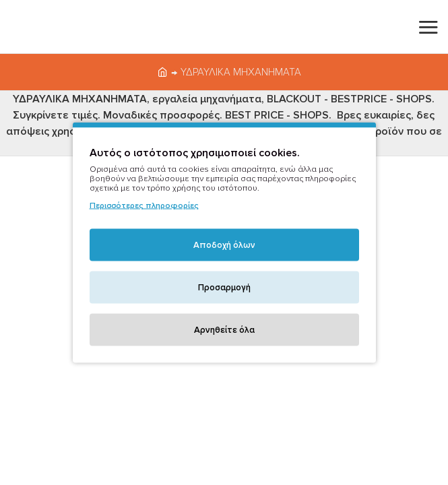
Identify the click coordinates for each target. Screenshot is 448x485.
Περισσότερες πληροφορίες (144, 206)
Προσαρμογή (224, 288)
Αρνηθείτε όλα (224, 330)
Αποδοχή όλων (224, 245)
